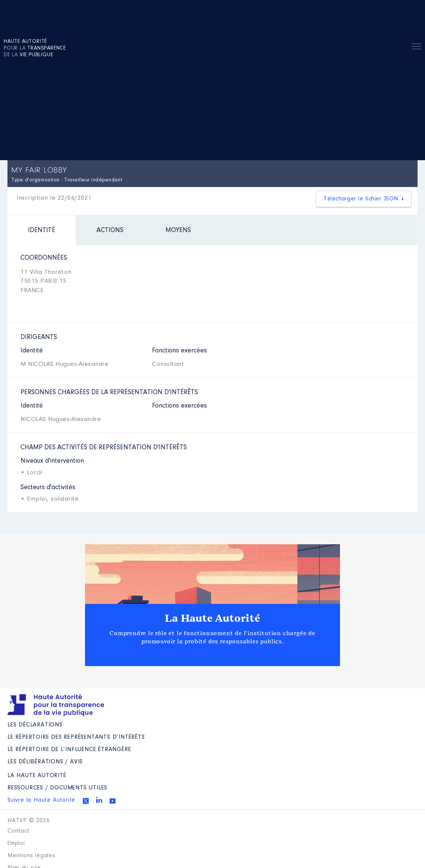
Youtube (113, 801)
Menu (416, 48)
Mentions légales (32, 856)
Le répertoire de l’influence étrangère (69, 750)
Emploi (16, 843)
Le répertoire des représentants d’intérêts (76, 737)
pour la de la (35, 48)
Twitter (86, 801)
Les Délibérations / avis (45, 762)
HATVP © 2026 (29, 821)
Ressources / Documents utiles (57, 788)
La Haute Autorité (212, 618)
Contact (18, 831)
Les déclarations (35, 725)
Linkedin (99, 800)
